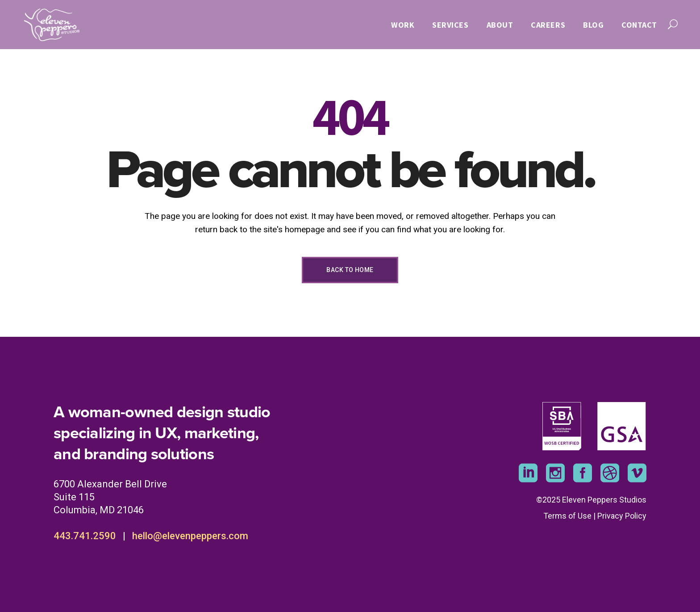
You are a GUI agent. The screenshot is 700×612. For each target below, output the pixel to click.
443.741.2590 (85, 536)
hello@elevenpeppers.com (190, 536)
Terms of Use (567, 516)
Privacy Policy (622, 516)
